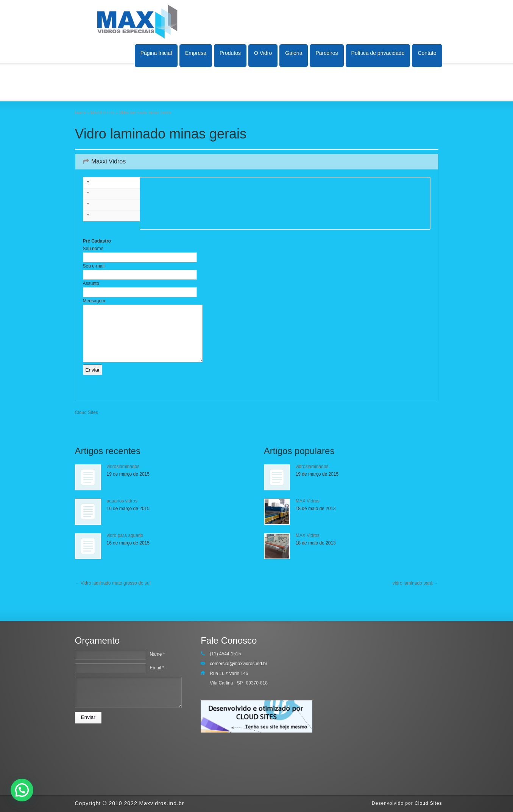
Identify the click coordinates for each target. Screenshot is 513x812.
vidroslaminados (123, 467)
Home (80, 113)
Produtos (230, 53)
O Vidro (263, 53)
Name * (157, 654)
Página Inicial (156, 53)
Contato (427, 53)
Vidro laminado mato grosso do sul (113, 583)
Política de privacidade (378, 53)
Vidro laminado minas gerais (161, 134)
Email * (157, 668)
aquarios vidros (122, 501)
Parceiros (327, 53)
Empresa (196, 53)
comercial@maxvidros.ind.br (239, 664)
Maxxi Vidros (102, 113)
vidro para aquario (125, 535)
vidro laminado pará (416, 583)
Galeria (294, 53)
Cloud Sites (87, 412)
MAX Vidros (308, 501)
